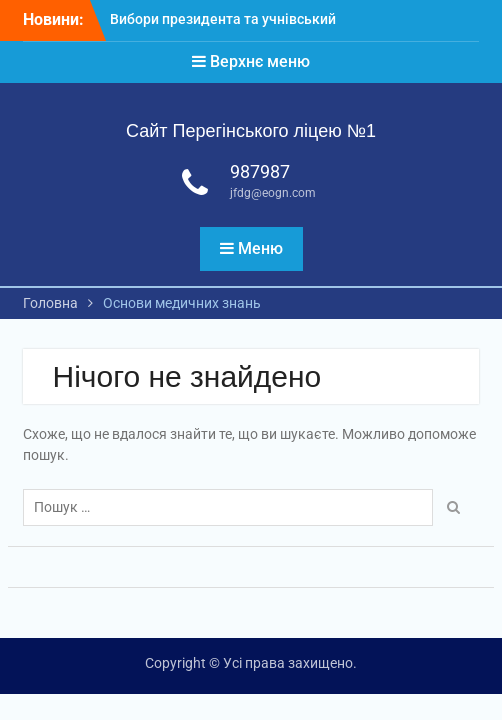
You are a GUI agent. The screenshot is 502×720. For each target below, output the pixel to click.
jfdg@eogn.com (273, 193)
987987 (260, 171)
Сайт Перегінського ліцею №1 (251, 131)
